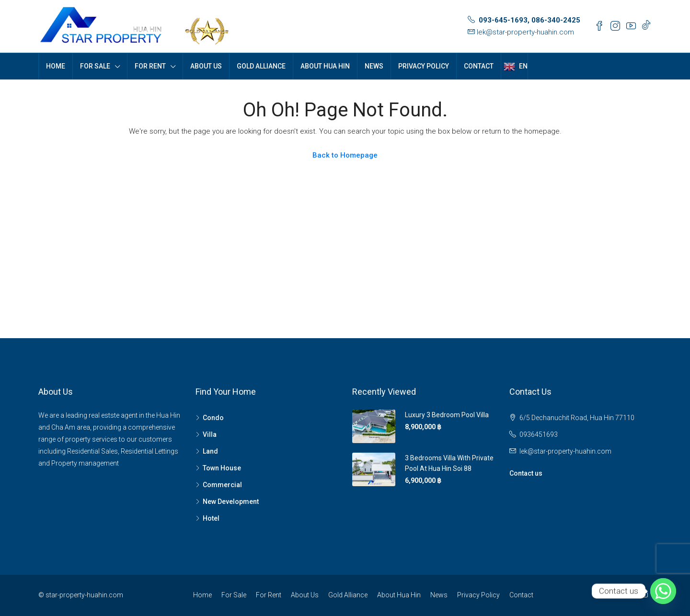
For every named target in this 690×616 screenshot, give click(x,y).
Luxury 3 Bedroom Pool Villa (447, 415)
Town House (222, 468)
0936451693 (539, 434)
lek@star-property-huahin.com (525, 32)
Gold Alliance (261, 66)
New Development (231, 502)
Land (210, 451)
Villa (210, 434)
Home (56, 66)
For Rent (150, 66)
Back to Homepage (345, 155)
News (374, 66)
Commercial (222, 485)
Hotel (211, 518)
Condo (213, 418)
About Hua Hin (325, 66)
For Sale (95, 66)
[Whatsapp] (663, 591)
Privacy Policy (424, 66)
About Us (206, 66)
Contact (479, 66)
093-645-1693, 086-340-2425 (529, 20)
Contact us (526, 473)
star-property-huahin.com (84, 595)
